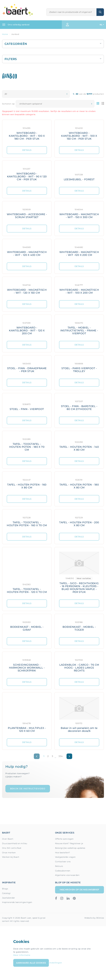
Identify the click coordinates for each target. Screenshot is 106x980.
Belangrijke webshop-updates (70, 848)
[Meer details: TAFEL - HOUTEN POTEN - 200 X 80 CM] (79, 521)
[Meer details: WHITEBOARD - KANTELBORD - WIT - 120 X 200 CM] (27, 328)
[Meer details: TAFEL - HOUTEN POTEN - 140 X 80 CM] (79, 444)
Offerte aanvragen (64, 839)
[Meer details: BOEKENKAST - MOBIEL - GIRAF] (27, 626)
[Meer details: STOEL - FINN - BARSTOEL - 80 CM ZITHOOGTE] (79, 405)
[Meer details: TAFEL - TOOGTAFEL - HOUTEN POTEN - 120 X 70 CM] (27, 573)
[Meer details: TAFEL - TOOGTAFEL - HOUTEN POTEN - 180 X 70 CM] (27, 444)
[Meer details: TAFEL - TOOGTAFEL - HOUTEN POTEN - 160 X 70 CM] (27, 521)
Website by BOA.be (94, 918)
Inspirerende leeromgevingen (17, 902)
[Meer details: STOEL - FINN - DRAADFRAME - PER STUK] (27, 367)
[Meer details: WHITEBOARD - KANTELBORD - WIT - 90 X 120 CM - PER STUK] (27, 174)
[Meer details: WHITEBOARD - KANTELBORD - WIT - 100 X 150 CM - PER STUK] (79, 133)
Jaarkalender (9, 898)
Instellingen (56, 963)
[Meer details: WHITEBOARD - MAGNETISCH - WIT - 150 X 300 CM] (79, 213)
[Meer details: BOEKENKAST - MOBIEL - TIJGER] (79, 626)
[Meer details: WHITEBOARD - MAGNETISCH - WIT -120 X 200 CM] (79, 251)
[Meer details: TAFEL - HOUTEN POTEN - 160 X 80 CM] (27, 483)
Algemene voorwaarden (67, 875)
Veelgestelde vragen (65, 857)
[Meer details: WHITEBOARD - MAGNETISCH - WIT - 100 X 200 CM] (79, 289)
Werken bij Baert (11, 857)
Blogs (5, 889)
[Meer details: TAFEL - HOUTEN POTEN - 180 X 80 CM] (79, 483)
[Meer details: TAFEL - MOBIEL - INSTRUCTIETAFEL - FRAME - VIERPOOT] (79, 328)
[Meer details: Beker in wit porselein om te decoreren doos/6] (79, 715)
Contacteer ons (63, 862)
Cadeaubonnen (63, 871)
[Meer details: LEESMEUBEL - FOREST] (79, 174)
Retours (59, 866)
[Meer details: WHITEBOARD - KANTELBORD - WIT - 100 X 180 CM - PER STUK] (27, 133)
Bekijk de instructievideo (28, 789)
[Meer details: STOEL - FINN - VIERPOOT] (27, 405)
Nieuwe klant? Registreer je (69, 843)
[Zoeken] (71, 12)
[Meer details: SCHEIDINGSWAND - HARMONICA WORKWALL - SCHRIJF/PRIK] (27, 665)
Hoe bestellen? (63, 853)
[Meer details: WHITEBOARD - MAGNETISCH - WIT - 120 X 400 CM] (27, 251)
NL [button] (101, 25)
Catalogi (6, 893)
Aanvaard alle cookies (31, 963)
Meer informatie (22, 955)
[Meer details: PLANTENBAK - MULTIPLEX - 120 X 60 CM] (27, 715)
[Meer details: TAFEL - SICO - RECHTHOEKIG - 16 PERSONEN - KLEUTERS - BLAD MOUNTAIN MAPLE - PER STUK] (79, 573)
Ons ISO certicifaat (12, 848)
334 (61, 756)
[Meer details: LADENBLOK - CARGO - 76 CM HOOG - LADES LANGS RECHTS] (79, 665)
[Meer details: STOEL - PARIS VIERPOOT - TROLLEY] (79, 367)
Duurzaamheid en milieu (15, 843)
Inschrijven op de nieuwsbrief (79, 890)
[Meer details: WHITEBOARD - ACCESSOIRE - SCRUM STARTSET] (27, 213)
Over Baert (8, 839)
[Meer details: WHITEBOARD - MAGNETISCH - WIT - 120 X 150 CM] (27, 289)
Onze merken (9, 853)
